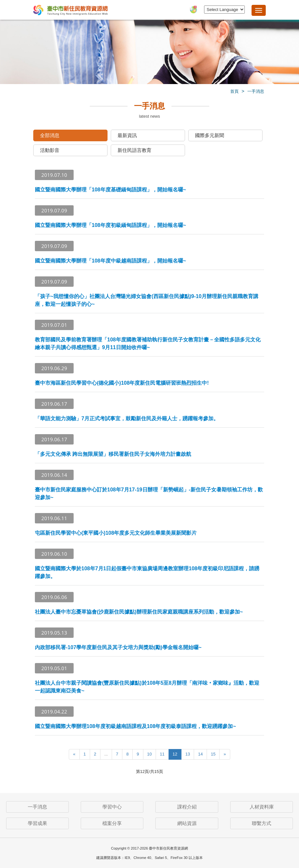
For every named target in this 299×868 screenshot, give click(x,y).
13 (188, 754)
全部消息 (50, 135)
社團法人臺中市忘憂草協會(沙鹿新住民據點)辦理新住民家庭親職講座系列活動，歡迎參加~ (139, 612)
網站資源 (187, 823)
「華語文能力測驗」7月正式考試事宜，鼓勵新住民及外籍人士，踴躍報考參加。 (127, 418)
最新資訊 (127, 135)
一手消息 (256, 91)
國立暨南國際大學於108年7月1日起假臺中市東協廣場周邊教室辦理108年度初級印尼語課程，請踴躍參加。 (147, 572)
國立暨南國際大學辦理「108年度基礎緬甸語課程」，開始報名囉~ (110, 190)
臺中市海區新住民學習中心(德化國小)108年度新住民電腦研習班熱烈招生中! (122, 383)
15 (213, 754)
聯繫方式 (262, 823)
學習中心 (112, 807)
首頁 (234, 91)
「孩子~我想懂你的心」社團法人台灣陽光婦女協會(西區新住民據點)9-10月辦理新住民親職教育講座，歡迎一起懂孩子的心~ (147, 300)
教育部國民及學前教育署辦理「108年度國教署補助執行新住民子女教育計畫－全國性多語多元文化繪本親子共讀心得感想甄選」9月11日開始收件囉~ (148, 343)
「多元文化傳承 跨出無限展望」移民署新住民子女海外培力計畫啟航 (113, 454)
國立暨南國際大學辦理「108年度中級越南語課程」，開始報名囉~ (110, 261)
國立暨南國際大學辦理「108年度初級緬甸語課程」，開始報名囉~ (110, 225)
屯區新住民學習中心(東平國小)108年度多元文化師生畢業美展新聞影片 (116, 533)
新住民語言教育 (134, 150)
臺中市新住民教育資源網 (70, 11)
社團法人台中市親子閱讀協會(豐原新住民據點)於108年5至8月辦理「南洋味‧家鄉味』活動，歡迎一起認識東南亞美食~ (147, 687)
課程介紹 (187, 807)
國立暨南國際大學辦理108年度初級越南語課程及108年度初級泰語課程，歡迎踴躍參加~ (135, 726)
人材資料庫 (262, 807)
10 (149, 754)
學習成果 (37, 823)
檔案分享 (112, 823)
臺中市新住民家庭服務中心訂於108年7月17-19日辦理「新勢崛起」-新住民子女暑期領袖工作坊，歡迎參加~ (149, 493)
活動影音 (50, 150)
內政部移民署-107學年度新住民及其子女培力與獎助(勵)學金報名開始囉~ (118, 647)
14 (200, 754)
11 (162, 754)
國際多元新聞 (210, 135)
